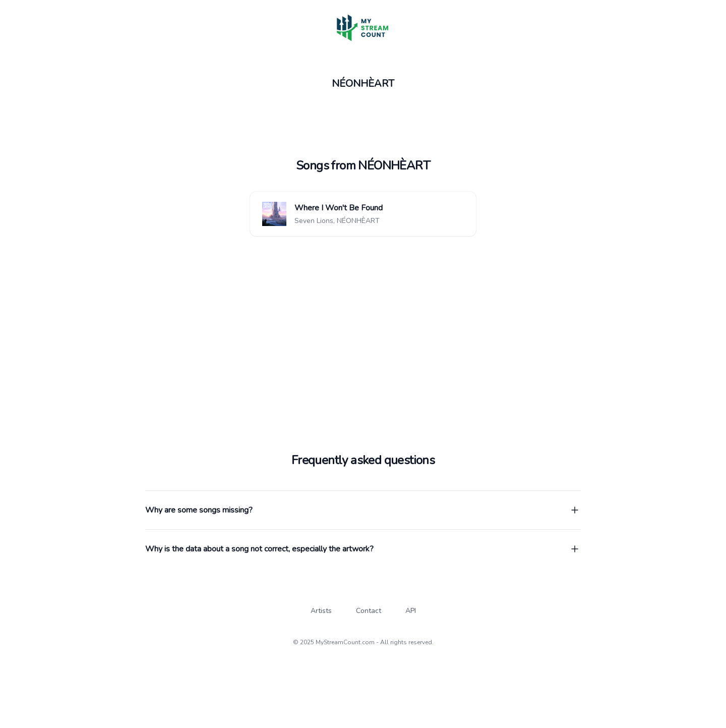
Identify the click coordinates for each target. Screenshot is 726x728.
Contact (369, 611)
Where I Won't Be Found (339, 208)
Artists (321, 611)
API (411, 611)
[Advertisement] (363, 315)
